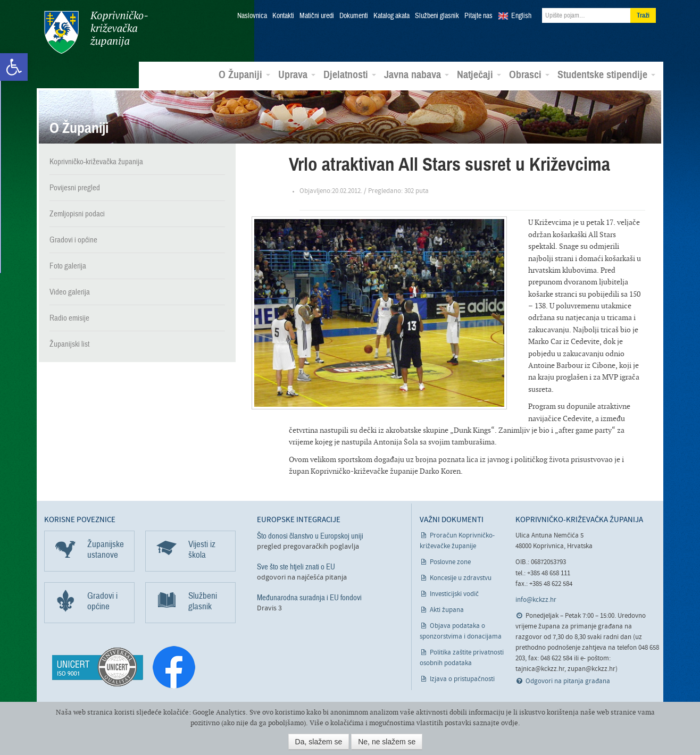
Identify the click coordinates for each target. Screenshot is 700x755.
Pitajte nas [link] (478, 16)
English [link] (521, 16)
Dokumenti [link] (354, 16)
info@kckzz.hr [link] (536, 600)
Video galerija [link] (70, 292)
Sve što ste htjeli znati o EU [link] (296, 567)
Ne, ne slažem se (387, 742)
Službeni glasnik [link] (437, 16)
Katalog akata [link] (391, 16)
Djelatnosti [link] (350, 75)
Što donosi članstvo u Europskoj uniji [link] (310, 536)
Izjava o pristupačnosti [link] (462, 679)
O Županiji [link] (244, 75)
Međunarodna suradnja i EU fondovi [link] (309, 598)
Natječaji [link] (479, 75)
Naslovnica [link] (252, 16)
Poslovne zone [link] (450, 562)
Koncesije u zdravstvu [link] (461, 578)
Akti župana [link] (447, 610)
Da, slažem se (319, 742)
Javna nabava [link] (416, 75)
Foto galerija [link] (68, 266)
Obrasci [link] (529, 75)
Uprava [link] (297, 75)
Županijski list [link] (69, 344)
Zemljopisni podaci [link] (77, 214)
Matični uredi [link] (317, 16)
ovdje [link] (510, 723)
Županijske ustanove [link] (106, 550)
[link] (14, 67)
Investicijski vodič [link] (454, 594)
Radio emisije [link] (69, 318)
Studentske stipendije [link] (606, 75)
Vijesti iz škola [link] (202, 550)
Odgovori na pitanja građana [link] (568, 681)
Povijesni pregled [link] (75, 188)
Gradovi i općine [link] (73, 240)
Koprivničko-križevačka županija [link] (96, 32)
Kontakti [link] (283, 16)
